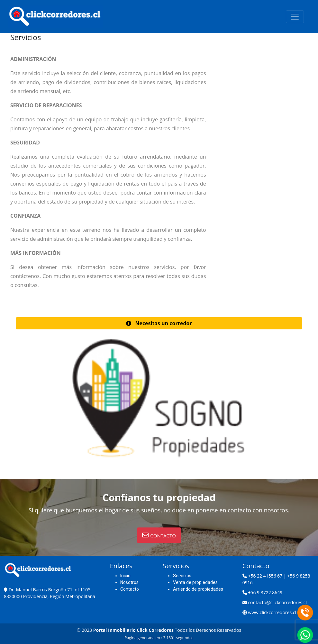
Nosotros (129, 582)
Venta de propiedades (195, 582)
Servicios (182, 576)
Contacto (130, 589)
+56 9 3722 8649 (265, 592)
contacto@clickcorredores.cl (277, 602)
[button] (159, 323)
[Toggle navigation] (295, 17)
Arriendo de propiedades (198, 589)
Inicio (125, 576)
